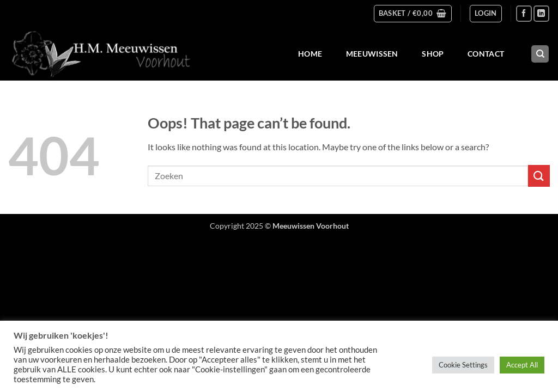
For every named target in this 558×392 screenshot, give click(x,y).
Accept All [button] (522, 365)
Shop (433, 54)
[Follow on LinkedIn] (541, 13)
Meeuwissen (372, 54)
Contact (486, 54)
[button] (413, 14)
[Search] (540, 54)
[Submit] (539, 176)
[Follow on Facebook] (524, 13)
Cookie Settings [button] (463, 365)
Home (310, 54)
